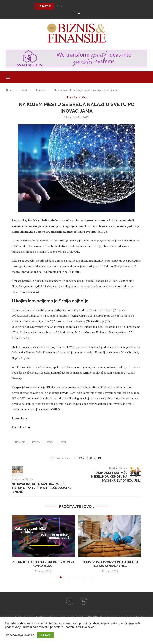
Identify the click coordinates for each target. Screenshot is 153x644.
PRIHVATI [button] (45, 635)
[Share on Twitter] (91, 458)
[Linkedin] (79, 13)
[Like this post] (83, 458)
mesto (36, 442)
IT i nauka (40, 90)
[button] (57, 6)
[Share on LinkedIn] (95, 458)
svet (63, 442)
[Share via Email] (99, 458)
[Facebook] (74, 13)
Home (9, 90)
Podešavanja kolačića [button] (20, 635)
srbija (50, 442)
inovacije (20, 442)
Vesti (24, 90)
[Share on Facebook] (87, 458)
